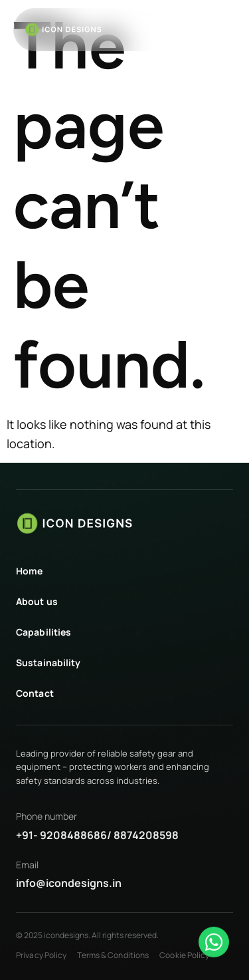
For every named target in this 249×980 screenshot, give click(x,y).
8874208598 (146, 835)
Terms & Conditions (113, 955)
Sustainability (48, 663)
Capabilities (43, 632)
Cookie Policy (184, 955)
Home (29, 571)
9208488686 (73, 835)
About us (37, 601)
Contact (35, 693)
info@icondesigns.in (69, 883)
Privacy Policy (41, 955)
